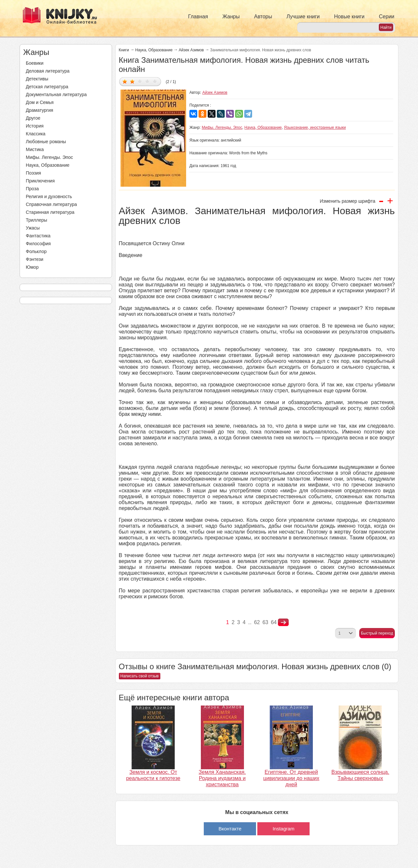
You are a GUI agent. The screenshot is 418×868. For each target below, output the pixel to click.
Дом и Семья (40, 102)
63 (265, 622)
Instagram (284, 829)
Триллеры (36, 220)
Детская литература (47, 87)
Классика (36, 134)
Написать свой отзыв (140, 676)
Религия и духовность (49, 196)
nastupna (283, 622)
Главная (198, 17)
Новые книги (349, 17)
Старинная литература (50, 212)
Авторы (263, 17)
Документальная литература (56, 94)
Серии (386, 17)
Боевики (35, 63)
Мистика (35, 149)
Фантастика (38, 236)
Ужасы (33, 228)
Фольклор (36, 251)
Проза (32, 189)
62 (257, 622)
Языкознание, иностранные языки (315, 128)
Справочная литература (51, 204)
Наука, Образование (48, 165)
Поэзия (33, 173)
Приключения (40, 181)
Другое (33, 118)
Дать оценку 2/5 (132, 81)
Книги (124, 50)
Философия (38, 244)
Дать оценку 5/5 (155, 81)
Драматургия (40, 110)
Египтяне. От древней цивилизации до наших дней (291, 778)
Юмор (32, 267)
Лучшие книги (303, 17)
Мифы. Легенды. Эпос (49, 157)
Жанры (231, 17)
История (35, 126)
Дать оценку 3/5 (140, 81)
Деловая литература (48, 71)
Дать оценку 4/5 (147, 81)
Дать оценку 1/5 (125, 81)
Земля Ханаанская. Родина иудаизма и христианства (222, 778)
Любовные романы (46, 142)
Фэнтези (35, 259)
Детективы (37, 79)
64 (274, 622)
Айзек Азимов (191, 50)
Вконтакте (230, 829)
